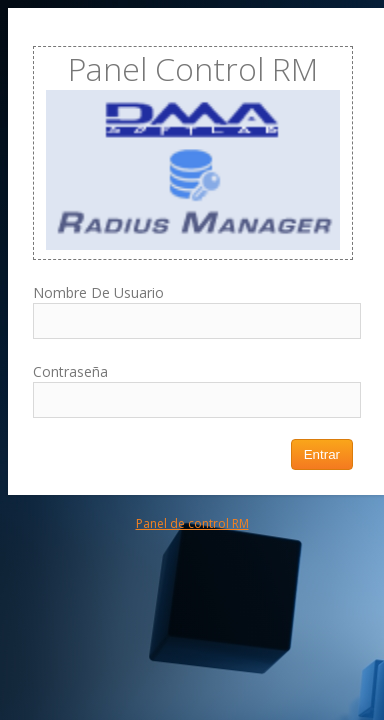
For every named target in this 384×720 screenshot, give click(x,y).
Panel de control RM (192, 523)
